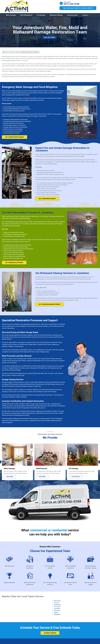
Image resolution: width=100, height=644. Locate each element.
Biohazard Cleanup (56, 17)
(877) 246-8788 (71, 4)
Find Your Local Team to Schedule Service (78, 8)
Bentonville (57, 602)
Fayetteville (57, 606)
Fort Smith (57, 608)
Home (5, 54)
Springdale (57, 616)
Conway (56, 604)
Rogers (56, 614)
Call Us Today (49, 39)
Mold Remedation (26, 17)
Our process (76, 478)
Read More (10, 478)
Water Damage (11, 17)
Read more (42, 478)
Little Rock (57, 612)
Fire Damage (41, 17)
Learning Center (72, 17)
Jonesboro (57, 610)
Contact (85, 17)
